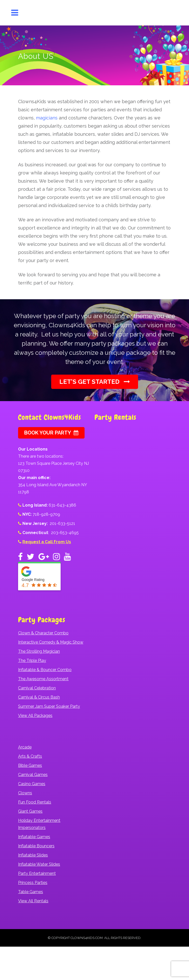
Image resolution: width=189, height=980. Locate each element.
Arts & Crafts (30, 756)
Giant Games (30, 811)
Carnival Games (33, 775)
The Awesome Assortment (43, 679)
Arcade (25, 747)
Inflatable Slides (33, 855)
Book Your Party (51, 433)
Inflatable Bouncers (36, 846)
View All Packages (35, 716)
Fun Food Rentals (35, 802)
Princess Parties (33, 883)
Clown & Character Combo (43, 633)
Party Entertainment (37, 873)
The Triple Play (32, 661)
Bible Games (30, 765)
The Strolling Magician (39, 651)
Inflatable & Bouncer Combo (45, 670)
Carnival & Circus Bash (39, 697)
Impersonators (32, 828)
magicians (47, 118)
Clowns (25, 793)
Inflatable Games (34, 837)
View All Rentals (33, 901)
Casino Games (32, 784)
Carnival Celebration (37, 688)
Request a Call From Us (47, 542)
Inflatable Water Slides (39, 864)
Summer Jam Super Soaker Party (49, 706)
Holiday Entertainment (39, 820)
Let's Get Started (95, 382)
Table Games (31, 892)
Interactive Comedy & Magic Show (51, 642)
